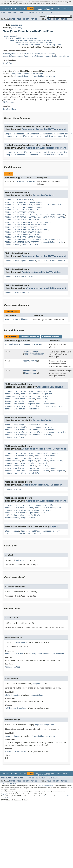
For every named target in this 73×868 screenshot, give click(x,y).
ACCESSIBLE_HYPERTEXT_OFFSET (19, 212)
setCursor (22, 406)
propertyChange (30, 351)
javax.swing (17, 28)
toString (21, 533)
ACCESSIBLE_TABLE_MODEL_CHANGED (21, 227)
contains (29, 391)
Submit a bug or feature (8, 784)
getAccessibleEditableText (18, 427)
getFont (48, 394)
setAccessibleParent (15, 437)
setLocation (11, 409)
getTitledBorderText (15, 515)
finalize (25, 531)
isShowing (31, 401)
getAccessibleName (41, 510)
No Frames (40, 13)
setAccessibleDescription (18, 435)
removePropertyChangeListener (20, 518)
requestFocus (34, 404)
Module (14, 8)
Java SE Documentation (46, 786)
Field (19, 19)
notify (57, 531)
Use (36, 8)
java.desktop (16, 25)
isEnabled (42, 399)
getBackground (12, 394)
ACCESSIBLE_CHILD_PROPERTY (47, 205)
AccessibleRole (13, 344)
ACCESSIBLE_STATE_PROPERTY (52, 217)
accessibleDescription (53, 242)
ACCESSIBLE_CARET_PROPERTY (18, 205)
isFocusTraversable (15, 401)
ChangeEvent (30, 373)
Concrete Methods (51, 337)
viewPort (31, 181)
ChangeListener (62, 56)
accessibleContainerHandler (19, 277)
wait (30, 533)
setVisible (34, 409)
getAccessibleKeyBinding (17, 510)
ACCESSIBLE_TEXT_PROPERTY (18, 240)
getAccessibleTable (15, 432)
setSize (23, 409)
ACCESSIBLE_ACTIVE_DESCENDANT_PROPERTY (25, 202)
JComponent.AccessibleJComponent (28, 74)
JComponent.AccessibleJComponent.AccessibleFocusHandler (34, 155)
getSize (31, 399)
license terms (49, 796)
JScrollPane (8, 63)
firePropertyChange (15, 425)
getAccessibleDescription (48, 508)
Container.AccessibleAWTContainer (42, 272)
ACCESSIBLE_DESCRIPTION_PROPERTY (22, 210)
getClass (36, 531)
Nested (12, 19)
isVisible (43, 401)
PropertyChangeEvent (34, 354)
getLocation (44, 396)
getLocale (43, 461)
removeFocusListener (15, 404)
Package (22, 8)
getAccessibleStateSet (16, 513)
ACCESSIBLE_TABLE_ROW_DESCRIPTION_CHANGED (26, 230)
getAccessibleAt (43, 391)
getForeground (29, 396)
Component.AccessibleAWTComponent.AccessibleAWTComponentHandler (38, 134)
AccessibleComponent (13, 56)
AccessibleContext (43, 195)
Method (34, 19)
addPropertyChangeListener (18, 505)
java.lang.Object (10, 36)
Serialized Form (10, 109)
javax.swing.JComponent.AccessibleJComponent (39, 45)
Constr (26, 19)
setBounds (10, 406)
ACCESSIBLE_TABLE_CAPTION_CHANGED (22, 220)
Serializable (34, 54)
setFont (45, 406)
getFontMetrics (12, 396)
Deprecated (50, 8)
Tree (41, 8)
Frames (31, 13)
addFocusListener (14, 391)
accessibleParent (31, 245)
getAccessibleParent (45, 456)
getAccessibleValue (57, 432)
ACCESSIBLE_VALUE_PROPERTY (46, 240)
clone (8, 531)
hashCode (47, 531)
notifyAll (10, 533)
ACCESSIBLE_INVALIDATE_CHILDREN (21, 215)
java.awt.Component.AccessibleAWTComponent (31, 40)
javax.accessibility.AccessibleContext (23, 38)
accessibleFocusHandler (17, 293)
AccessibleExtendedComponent (39, 56)
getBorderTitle (37, 513)
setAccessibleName (42, 435)
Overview (5, 8)
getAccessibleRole (32, 344)
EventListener (48, 54)
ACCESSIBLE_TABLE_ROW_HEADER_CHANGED (24, 232)
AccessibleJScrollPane (16, 319)
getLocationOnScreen (15, 399)
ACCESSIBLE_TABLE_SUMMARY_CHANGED (22, 235)
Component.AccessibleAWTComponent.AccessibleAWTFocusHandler (36, 136)
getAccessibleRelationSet (18, 430)
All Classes (54, 13)
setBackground (50, 404)
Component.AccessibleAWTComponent (44, 129)
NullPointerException (16, 708)
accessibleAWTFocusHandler (52, 261)
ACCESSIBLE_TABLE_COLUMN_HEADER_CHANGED (25, 225)
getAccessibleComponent (47, 453)
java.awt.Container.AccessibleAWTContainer (34, 43)
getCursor (38, 394)
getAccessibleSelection (45, 430)
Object (54, 526)
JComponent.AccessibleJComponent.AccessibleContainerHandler (36, 152)
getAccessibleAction (37, 425)
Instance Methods (30, 337)
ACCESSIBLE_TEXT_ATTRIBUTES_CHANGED (23, 237)
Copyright (4, 794)
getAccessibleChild (44, 505)
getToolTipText (35, 515)
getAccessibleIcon (43, 427)
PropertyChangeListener (14, 54)
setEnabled (34, 406)
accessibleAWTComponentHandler (21, 261)
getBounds (26, 394)
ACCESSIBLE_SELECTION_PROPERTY (21, 217)
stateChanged (29, 370)
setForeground (58, 406)
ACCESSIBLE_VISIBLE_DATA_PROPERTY (22, 242)
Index (59, 8)
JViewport (21, 181)
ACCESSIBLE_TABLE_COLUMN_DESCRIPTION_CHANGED (28, 222)
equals (16, 531)
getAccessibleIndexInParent (19, 456)
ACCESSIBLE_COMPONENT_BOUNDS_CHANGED (24, 207)
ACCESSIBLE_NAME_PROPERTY (52, 215)
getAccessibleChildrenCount (19, 508)
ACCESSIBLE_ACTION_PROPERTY (19, 200)
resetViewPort (30, 361)
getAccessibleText (36, 432)
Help (65, 8)
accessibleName (12, 245)
